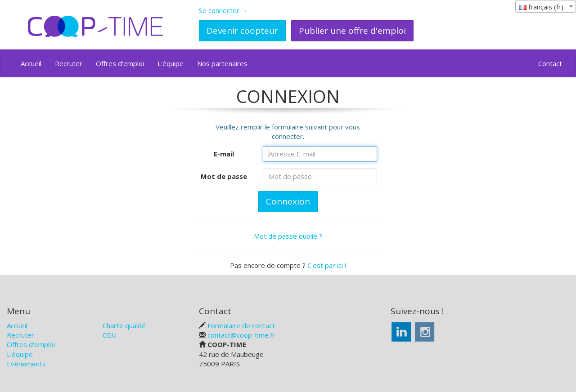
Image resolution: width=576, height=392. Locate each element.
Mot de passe (224, 176)
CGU (110, 335)
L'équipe (171, 63)
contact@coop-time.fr (241, 335)
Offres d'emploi (120, 63)
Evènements (26, 364)
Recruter (69, 63)
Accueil (31, 63)
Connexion (288, 201)
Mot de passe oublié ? (288, 236)
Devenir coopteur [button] (242, 31)
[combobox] (546, 6)
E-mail (224, 154)
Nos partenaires (222, 63)
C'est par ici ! (327, 265)
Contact (550, 63)
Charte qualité (124, 325)
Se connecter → (223, 10)
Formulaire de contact (241, 325)
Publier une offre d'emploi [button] (352, 31)
